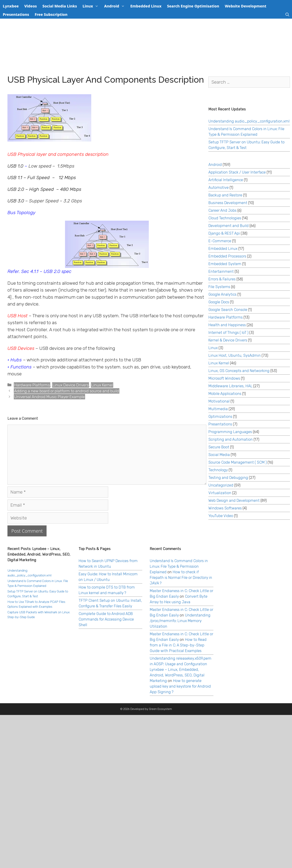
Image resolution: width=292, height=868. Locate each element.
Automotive (219, 187)
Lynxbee (11, 6)
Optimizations (220, 416)
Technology (218, 470)
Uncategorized (221, 485)
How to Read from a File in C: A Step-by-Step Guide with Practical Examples (178, 645)
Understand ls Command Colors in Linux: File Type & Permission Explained (179, 566)
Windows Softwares (225, 508)
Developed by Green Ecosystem (151, 709)
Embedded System (225, 264)
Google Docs (219, 302)
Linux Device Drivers (71, 385)
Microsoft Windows (224, 378)
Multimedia (218, 409)
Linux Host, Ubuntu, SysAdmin (235, 355)
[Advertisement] (146, 47)
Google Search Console (228, 310)
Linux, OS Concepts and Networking (239, 371)
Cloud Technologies (225, 218)
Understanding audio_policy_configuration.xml (249, 121)
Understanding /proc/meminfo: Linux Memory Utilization (180, 621)
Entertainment (221, 271)
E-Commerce (220, 241)
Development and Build (228, 226)
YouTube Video (221, 516)
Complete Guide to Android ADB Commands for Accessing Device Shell (106, 619)
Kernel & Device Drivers (228, 340)
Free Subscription (51, 14)
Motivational (219, 401)
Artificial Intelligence (226, 180)
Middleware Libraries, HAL (230, 386)
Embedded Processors (227, 256)
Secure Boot (219, 447)
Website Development (246, 6)
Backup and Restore (225, 195)
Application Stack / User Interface (237, 172)
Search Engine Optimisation (193, 6)
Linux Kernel (102, 385)
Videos (30, 6)
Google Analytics (222, 294)
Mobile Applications (225, 394)
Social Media (219, 455)
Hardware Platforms (32, 385)
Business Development (228, 203)
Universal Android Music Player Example (49, 397)
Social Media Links (60, 6)
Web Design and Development (234, 500)
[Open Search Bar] (287, 14)
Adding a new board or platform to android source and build (67, 391)
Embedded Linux (146, 6)
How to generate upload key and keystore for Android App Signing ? (180, 686)
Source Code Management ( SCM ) (238, 462)
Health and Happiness (227, 325)
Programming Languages (230, 432)
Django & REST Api (224, 233)
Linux (92, 6)
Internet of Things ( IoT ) (228, 333)
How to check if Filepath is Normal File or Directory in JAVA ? (181, 578)
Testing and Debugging (228, 478)
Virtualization (220, 493)
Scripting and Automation (231, 439)
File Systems (219, 287)
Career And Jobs (222, 210)
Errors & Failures (222, 279)
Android (116, 6)
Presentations (16, 14)
